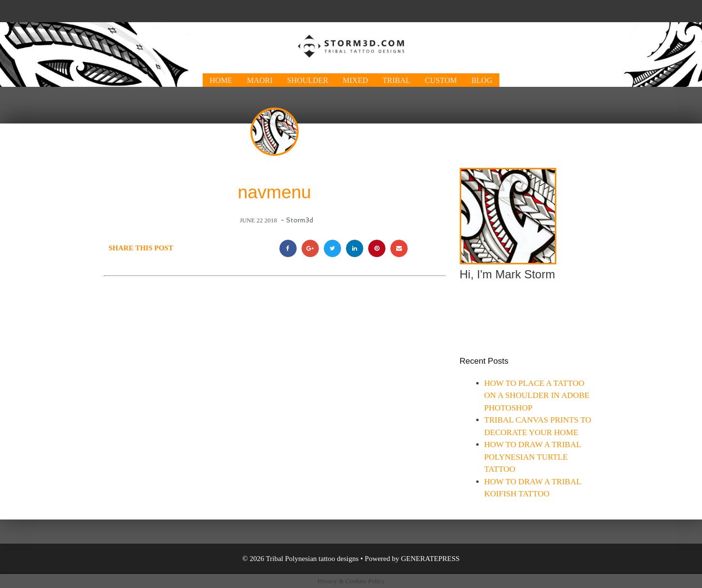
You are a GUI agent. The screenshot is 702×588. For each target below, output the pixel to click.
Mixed (355, 80)
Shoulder (308, 80)
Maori (260, 80)
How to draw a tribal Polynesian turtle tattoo (533, 457)
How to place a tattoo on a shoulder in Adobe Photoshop (537, 396)
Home (221, 80)
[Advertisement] (351, 10)
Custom (441, 80)
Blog (482, 80)
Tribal (397, 80)
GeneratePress (430, 559)
